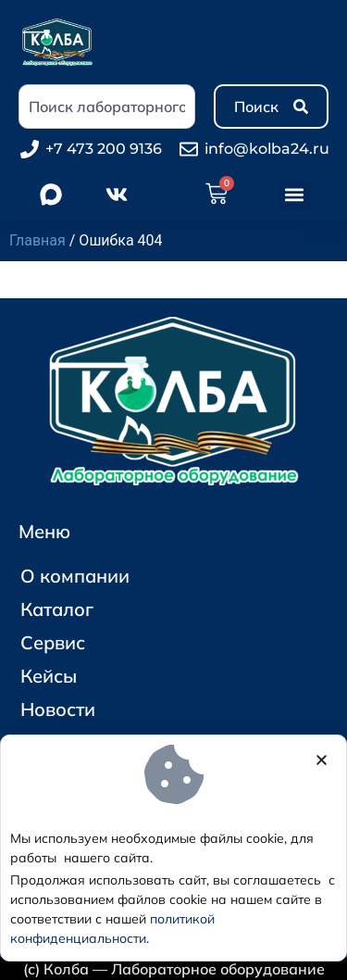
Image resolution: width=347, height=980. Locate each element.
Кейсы (49, 676)
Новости (58, 709)
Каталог (62, 609)
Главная (37, 240)
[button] (295, 195)
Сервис (53, 642)
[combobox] (107, 107)
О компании (75, 576)
